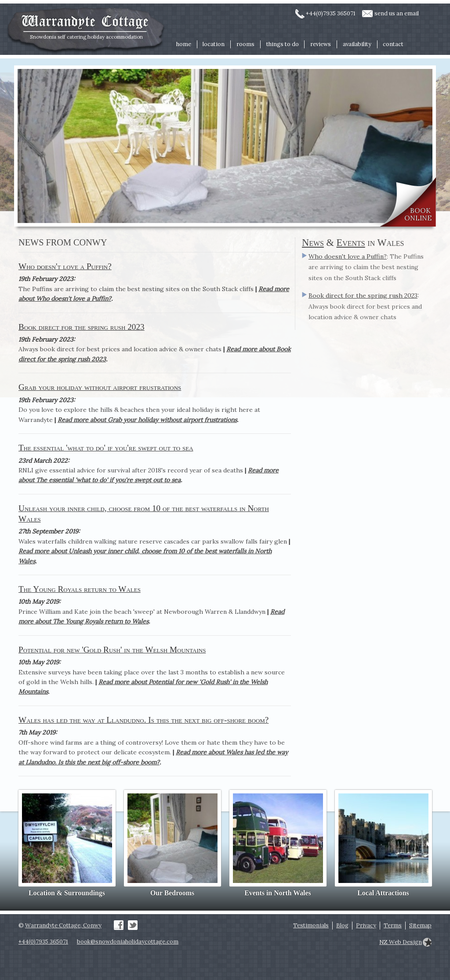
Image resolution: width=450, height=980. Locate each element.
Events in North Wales (278, 893)
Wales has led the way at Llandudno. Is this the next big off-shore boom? (143, 720)
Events (351, 243)
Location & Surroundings (67, 893)
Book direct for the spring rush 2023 (82, 327)
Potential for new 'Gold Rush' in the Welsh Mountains (112, 650)
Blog (342, 925)
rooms (245, 44)
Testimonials (311, 925)
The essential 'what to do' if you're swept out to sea (106, 448)
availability (357, 44)
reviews (321, 44)
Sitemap (420, 925)
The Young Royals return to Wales (80, 589)
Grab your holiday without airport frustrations (100, 387)
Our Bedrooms (172, 893)
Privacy (366, 925)
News (313, 243)
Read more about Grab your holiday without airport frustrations (147, 420)
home (184, 44)
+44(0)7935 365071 (331, 13)
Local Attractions (383, 893)
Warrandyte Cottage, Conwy (63, 925)
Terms (393, 925)
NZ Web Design (401, 942)
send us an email (397, 13)
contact (393, 44)
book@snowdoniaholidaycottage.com (128, 942)
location (214, 44)
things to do (283, 44)
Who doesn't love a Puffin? (65, 266)
